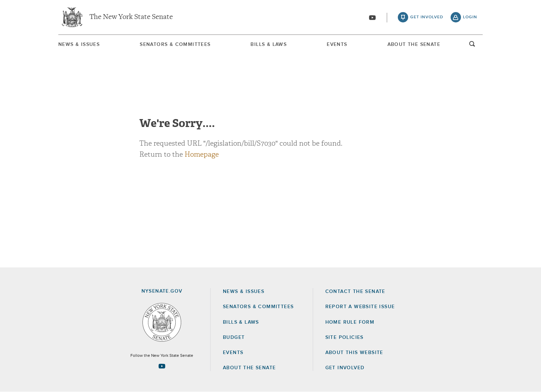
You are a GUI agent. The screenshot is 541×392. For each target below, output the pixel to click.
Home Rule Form (350, 322)
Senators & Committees (175, 45)
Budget (234, 337)
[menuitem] (79, 44)
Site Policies (345, 337)
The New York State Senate (131, 17)
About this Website (354, 353)
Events (337, 45)
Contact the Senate (355, 292)
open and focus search (472, 46)
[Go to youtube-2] (372, 18)
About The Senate (414, 45)
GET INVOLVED (345, 368)
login (470, 17)
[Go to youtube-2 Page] (162, 366)
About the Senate (249, 368)
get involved (427, 17)
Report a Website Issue (360, 307)
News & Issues (79, 45)
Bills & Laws (269, 45)
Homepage (202, 154)
